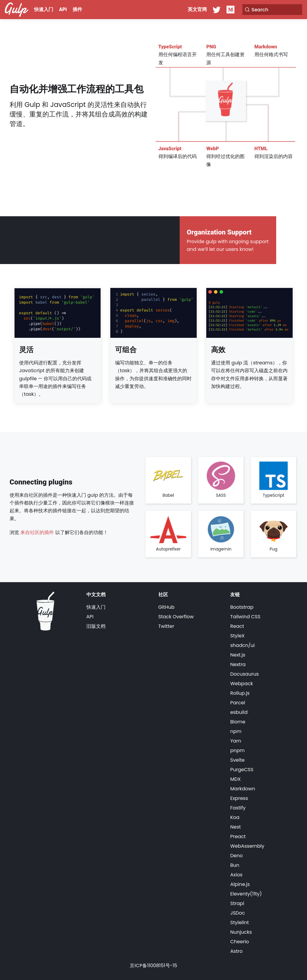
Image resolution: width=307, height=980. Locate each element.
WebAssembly (247, 846)
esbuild (239, 712)
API (63, 9)
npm (236, 731)
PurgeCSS (242, 770)
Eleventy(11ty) (246, 894)
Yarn (236, 741)
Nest (235, 827)
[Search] (272, 10)
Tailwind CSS (245, 617)
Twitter (166, 626)
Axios (236, 875)
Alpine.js (240, 884)
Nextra (238, 664)
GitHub (167, 607)
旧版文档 (96, 626)
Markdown (243, 789)
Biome (238, 722)
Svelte (237, 760)
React (237, 626)
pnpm (237, 750)
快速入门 (44, 9)
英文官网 (197, 9)
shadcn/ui (242, 645)
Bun (235, 865)
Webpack (242, 684)
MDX (235, 779)
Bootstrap (242, 607)
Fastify (238, 808)
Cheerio (240, 942)
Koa (235, 817)
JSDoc (237, 913)
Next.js (238, 655)
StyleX (237, 636)
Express (239, 798)
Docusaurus (244, 674)
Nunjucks (241, 932)
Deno (236, 856)
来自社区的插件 (37, 532)
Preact (238, 836)
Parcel (238, 703)
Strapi (237, 903)
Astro (236, 951)
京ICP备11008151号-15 (153, 966)
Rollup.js (240, 693)
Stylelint (239, 923)
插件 (77, 9)
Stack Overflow (176, 617)
